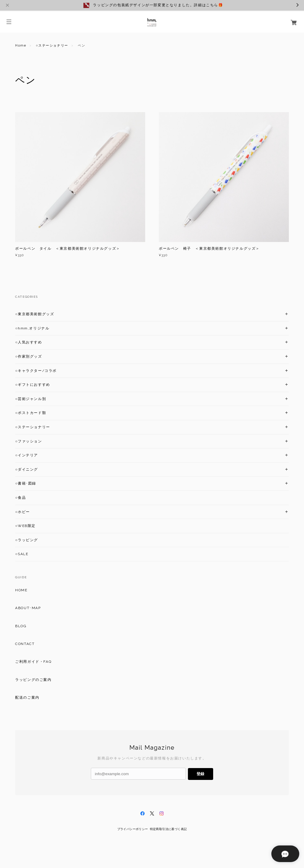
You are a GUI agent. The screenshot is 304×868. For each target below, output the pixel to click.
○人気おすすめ (28, 342)
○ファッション (28, 441)
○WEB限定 (25, 526)
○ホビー (23, 512)
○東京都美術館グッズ (35, 314)
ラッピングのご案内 (33, 680)
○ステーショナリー (52, 46)
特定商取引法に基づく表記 (168, 829)
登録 (200, 774)
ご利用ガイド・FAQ (33, 662)
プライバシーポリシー (133, 829)
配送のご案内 (27, 697)
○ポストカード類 (31, 413)
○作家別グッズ (28, 356)
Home (21, 46)
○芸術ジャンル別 (31, 399)
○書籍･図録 (26, 483)
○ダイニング (27, 469)
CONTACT (25, 644)
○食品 (20, 498)
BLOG (21, 626)
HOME (21, 590)
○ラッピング (27, 540)
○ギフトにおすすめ (33, 385)
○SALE (22, 554)
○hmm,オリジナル (32, 328)
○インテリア (27, 455)
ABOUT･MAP (28, 608)
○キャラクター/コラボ (36, 371)
